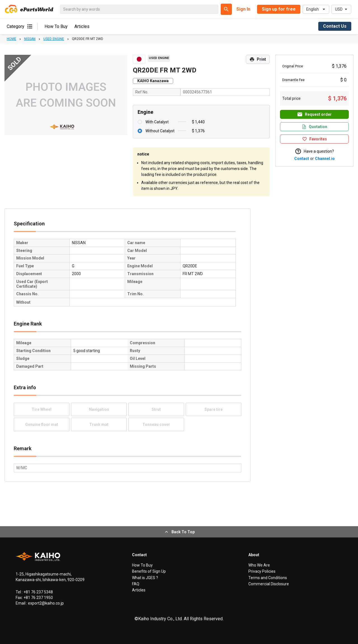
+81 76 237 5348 (38, 592)
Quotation (314, 127)
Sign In (243, 9)
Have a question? (314, 151)
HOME (11, 39)
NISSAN (30, 39)
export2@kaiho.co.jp (45, 603)
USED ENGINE (54, 39)
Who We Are (259, 565)
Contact (302, 159)
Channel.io (325, 159)
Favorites (315, 139)
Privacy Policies (262, 571)
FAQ (136, 584)
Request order (314, 114)
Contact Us (335, 26)
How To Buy (56, 26)
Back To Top (179, 532)
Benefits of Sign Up (149, 571)
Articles (82, 26)
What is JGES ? (145, 578)
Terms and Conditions (268, 578)
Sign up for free (279, 9)
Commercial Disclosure (269, 584)
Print (258, 59)
